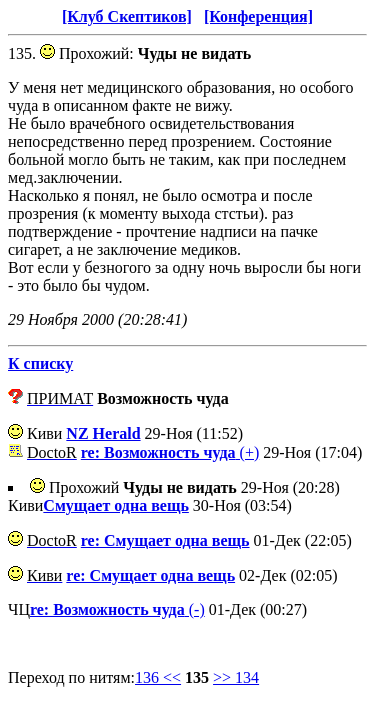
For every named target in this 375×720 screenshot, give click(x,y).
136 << (158, 677)
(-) (117, 609)
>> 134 (236, 677)
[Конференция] (258, 16)
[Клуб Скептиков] (127, 16)
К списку (40, 363)
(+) (170, 452)
